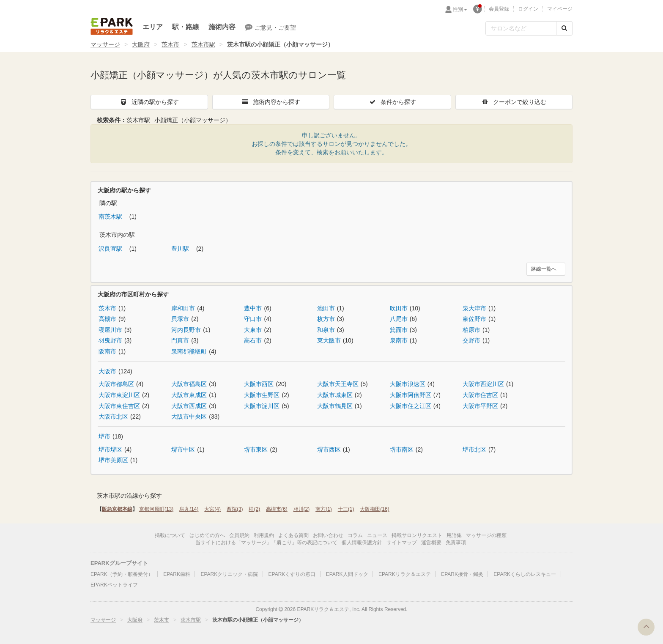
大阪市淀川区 (262, 406)
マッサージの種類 (486, 535)
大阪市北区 (113, 417)
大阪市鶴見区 (335, 406)
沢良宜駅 (111, 249)
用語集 (454, 535)
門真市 (180, 340)
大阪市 (107, 371)
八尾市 (399, 319)
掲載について (170, 535)
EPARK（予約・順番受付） (122, 574)
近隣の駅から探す (149, 102)
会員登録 (499, 9)
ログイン (528, 9)
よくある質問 (293, 535)
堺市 (104, 436)
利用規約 (264, 535)
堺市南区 (402, 449)
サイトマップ (402, 543)
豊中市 (253, 308)
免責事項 (456, 543)
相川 (302, 509)
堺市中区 (183, 449)
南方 (324, 509)
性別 (460, 9)
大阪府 (141, 44)
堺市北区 (474, 449)
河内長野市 (186, 330)
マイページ (560, 9)
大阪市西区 (259, 384)
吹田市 (399, 308)
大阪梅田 (374, 509)
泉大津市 (474, 308)
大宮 (212, 509)
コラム (355, 535)
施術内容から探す (271, 102)
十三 (346, 509)
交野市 (471, 340)
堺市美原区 (113, 460)
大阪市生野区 (262, 395)
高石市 (253, 340)
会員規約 (239, 535)
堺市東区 (256, 449)
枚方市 (326, 319)
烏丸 (189, 509)
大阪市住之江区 (411, 406)
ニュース (377, 535)
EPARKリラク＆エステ (112, 26)
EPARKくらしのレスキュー (525, 574)
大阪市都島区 (116, 384)
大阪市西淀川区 (483, 384)
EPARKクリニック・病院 (229, 574)
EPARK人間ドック (347, 574)
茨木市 (170, 44)
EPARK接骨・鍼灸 (462, 574)
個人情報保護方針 (362, 543)
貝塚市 (180, 319)
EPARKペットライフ (114, 585)
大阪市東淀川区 (119, 395)
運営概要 (431, 543)
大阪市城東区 (335, 395)
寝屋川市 (110, 330)
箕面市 (399, 330)
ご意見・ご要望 (270, 27)
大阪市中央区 (189, 417)
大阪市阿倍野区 (411, 395)
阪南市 (107, 351)
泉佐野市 (474, 319)
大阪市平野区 (480, 406)
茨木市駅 (203, 44)
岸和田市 (183, 308)
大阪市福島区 (189, 384)
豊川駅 (181, 249)
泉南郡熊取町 (189, 351)
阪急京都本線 (117, 509)
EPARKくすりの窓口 (292, 574)
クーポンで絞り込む (514, 102)
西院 (235, 509)
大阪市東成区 (189, 395)
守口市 (253, 319)
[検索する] (564, 28)
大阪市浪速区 (408, 384)
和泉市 (326, 330)
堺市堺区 (110, 449)
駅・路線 (186, 27)
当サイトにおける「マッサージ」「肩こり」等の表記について (266, 543)
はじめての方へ (207, 535)
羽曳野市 (110, 340)
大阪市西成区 (189, 406)
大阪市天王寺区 (338, 384)
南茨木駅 (111, 216)
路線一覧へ (544, 269)
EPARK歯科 (177, 574)
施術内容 (222, 27)
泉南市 (399, 340)
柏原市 (471, 330)
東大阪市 (329, 340)
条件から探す (392, 102)
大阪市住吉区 (480, 395)
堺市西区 (329, 449)
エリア (153, 27)
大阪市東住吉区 (119, 406)
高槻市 (107, 319)
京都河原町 (156, 509)
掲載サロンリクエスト (417, 535)
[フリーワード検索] (521, 28)
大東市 (253, 330)
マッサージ (105, 44)
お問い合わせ (328, 535)
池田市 (326, 308)
